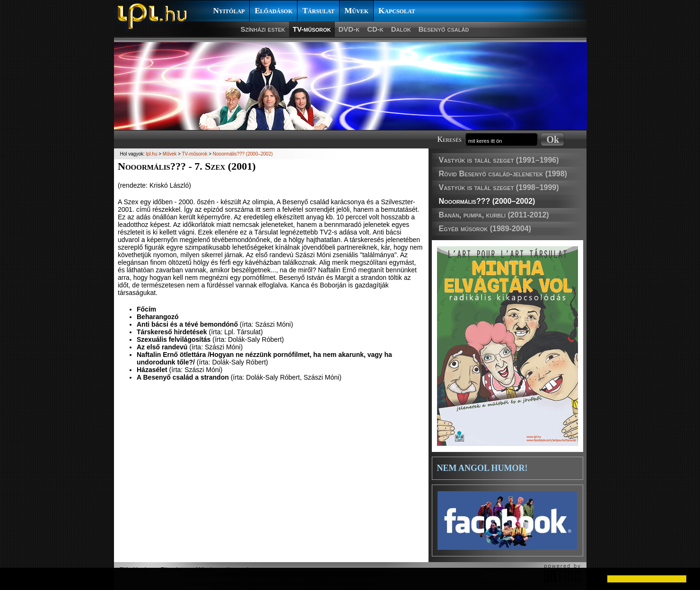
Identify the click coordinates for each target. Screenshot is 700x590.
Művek (356, 11)
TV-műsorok (312, 29)
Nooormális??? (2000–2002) (487, 201)
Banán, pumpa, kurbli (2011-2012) (494, 215)
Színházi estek (263, 29)
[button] (15, 579)
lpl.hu (152, 154)
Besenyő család (444, 29)
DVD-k (349, 29)
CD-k (375, 29)
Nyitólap (229, 11)
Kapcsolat (397, 11)
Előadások (273, 11)
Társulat (318, 11)
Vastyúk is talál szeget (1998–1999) (499, 187)
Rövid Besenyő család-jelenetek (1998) (503, 174)
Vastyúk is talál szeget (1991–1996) (499, 160)
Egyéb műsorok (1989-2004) (485, 229)
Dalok (401, 29)
